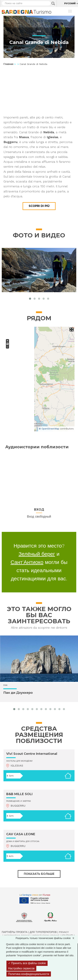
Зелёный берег (37, 554)
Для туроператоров (43, 932)
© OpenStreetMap (49, 429)
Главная (8, 64)
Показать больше (39, 874)
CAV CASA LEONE (21, 834)
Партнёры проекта (15, 932)
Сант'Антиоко (27, 562)
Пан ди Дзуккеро (18, 693)
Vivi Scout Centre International (32, 754)
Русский (70, 3)
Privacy (64, 932)
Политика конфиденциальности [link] (29, 974)
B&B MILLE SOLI (19, 794)
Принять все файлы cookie (27, 963)
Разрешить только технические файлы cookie (47, 938)
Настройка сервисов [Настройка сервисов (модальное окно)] (21, 968)
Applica (53, 3)
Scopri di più (39, 206)
